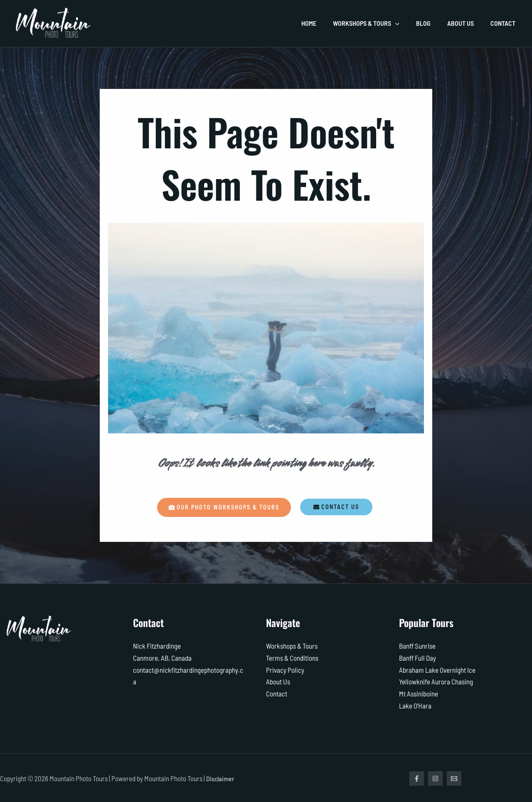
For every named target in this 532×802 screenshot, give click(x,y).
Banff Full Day (417, 658)
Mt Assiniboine (419, 693)
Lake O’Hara (415, 704)
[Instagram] (437, 777)
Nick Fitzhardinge (157, 646)
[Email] (458, 777)
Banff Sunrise (417, 646)
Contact (277, 693)
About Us (278, 681)
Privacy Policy (285, 669)
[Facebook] (417, 777)
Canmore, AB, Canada (162, 658)
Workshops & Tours (292, 646)
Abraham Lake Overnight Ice (437, 669)
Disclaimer (221, 777)
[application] (407, 23)
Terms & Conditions (292, 658)
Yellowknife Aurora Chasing (436, 681)
